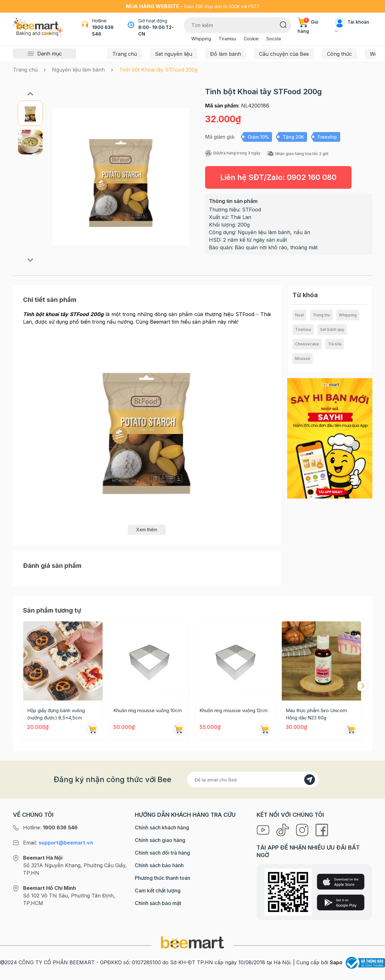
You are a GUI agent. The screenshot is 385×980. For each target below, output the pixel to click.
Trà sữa (335, 344)
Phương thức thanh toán (163, 878)
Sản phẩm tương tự (52, 610)
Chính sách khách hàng (162, 827)
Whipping (201, 39)
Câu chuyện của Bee (284, 54)
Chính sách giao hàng (160, 840)
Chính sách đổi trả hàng (162, 853)
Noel (299, 315)
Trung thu (321, 315)
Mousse (303, 358)
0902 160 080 (312, 177)
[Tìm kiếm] (283, 24)
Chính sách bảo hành (159, 865)
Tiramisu (227, 39)
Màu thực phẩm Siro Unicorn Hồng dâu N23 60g (316, 714)
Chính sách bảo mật (158, 903)
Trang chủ (125, 54)
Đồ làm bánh (226, 54)
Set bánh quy (332, 329)
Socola (274, 39)
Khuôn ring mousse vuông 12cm (234, 710)
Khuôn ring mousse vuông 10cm (148, 710)
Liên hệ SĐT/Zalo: (278, 177)
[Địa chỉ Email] (253, 780)
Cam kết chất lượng (158, 891)
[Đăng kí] (310, 780)
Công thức (339, 54)
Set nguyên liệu (174, 54)
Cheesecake (307, 344)
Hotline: (50, 827)
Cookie (251, 39)
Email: (58, 843)
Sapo (336, 962)
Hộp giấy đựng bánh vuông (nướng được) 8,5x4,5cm (56, 714)
